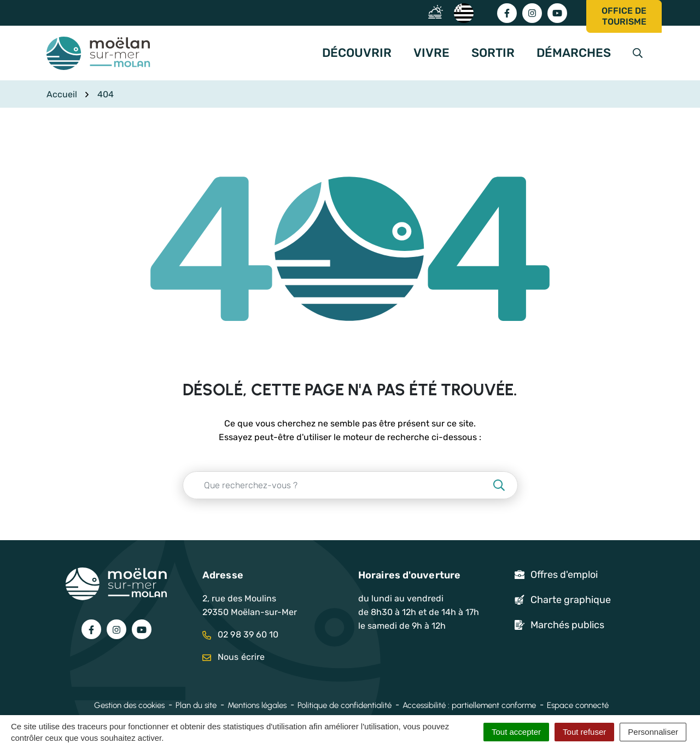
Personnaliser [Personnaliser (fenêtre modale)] (653, 732)
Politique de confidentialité (345, 705)
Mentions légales (257, 705)
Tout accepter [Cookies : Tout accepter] (516, 732)
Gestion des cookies (129, 705)
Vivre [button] (431, 53)
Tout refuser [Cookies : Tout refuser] (584, 732)
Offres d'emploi (564, 575)
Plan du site (196, 705)
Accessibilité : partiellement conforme (469, 705)
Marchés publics (567, 625)
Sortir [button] (493, 53)
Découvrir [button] (357, 53)
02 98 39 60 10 (241, 634)
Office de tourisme (624, 16)
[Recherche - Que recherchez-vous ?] (337, 485)
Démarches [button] (574, 53)
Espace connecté (578, 705)
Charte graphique (571, 600)
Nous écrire (234, 657)
